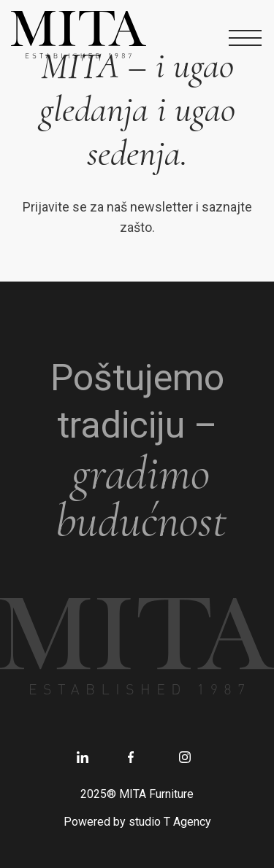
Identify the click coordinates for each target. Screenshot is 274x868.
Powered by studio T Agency (137, 822)
